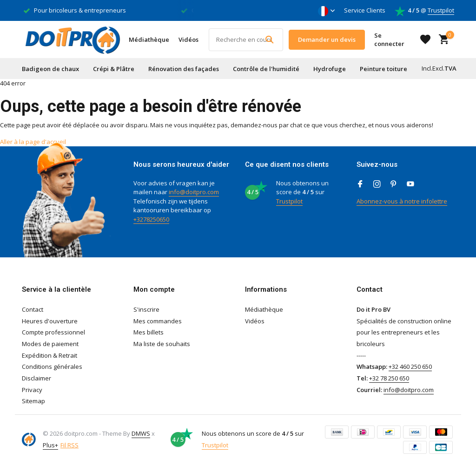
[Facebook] (360, 184)
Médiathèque (149, 39)
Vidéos (188, 39)
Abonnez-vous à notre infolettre (402, 201)
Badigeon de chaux (50, 69)
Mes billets (149, 332)
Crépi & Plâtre (114, 69)
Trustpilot (441, 10)
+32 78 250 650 (389, 378)
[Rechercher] (246, 40)
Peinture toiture (383, 69)
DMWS (141, 433)
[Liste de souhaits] (425, 39)
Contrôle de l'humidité (266, 69)
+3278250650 (151, 219)
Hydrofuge (330, 69)
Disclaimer (36, 378)
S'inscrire (146, 309)
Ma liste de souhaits (162, 344)
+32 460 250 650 (410, 367)
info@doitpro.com (194, 192)
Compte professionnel (53, 332)
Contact (33, 309)
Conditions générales (52, 367)
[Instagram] (377, 184)
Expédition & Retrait (50, 355)
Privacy (32, 390)
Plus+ (50, 445)
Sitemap (33, 401)
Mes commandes (158, 321)
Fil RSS (69, 445)
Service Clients (365, 10)
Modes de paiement (50, 344)
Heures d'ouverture (50, 321)
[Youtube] (410, 184)
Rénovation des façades (184, 69)
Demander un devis (327, 39)
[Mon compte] (393, 39)
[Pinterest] (394, 184)
